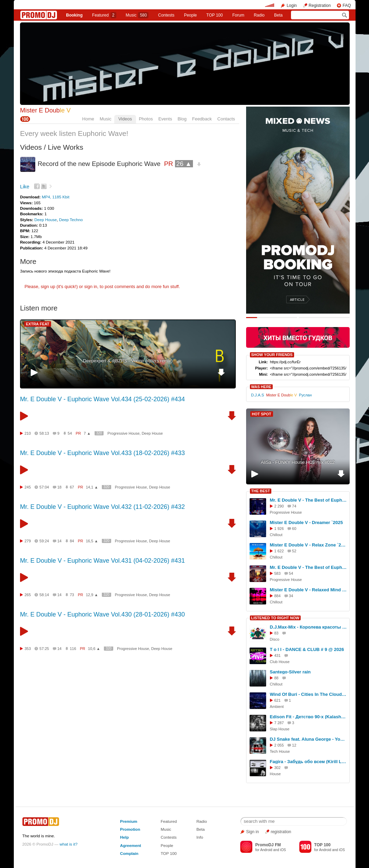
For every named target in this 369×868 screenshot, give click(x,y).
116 (73, 649)
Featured (104, 15)
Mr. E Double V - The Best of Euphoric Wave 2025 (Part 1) (309, 500)
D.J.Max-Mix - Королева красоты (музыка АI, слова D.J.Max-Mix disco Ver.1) (309, 627)
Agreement (131, 845)
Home (88, 119)
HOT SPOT (262, 414)
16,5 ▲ (92, 541)
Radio (259, 15)
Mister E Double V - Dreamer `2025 (307, 522)
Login (292, 6)
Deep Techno (71, 220)
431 (278, 655)
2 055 (279, 745)
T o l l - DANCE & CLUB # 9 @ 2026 (307, 649)
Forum (238, 15)
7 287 (279, 723)
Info (200, 837)
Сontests (166, 15)
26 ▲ (184, 164)
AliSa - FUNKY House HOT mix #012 (298, 462)
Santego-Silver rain (290, 672)
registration (281, 832)
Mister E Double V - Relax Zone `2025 (309, 545)
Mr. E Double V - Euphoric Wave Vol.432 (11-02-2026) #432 (103, 507)
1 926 (279, 529)
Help (124, 837)
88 (276, 678)
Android (266, 850)
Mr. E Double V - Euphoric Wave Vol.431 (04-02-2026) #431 (103, 561)
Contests (168, 837)
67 (72, 487)
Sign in (253, 832)
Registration (320, 6)
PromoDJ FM (268, 845)
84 (72, 541)
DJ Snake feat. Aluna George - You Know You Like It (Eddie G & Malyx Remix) (309, 739)
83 (276, 633)
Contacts (226, 119)
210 (28, 433)
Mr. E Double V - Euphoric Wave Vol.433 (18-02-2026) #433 (103, 453)
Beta (278, 15)
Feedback (202, 119)
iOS (283, 850)
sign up (48, 287)
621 (278, 700)
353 (28, 649)
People (190, 15)
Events (165, 119)
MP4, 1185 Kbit (56, 197)
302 (278, 768)
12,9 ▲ (92, 595)
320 (99, 433)
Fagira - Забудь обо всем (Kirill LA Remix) (309, 762)
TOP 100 (215, 15)
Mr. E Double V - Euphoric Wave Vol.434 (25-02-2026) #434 (103, 399)
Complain (129, 853)
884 (278, 596)
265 (28, 595)
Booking (74, 15)
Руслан (305, 395)
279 (28, 541)
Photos (146, 119)
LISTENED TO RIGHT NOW (275, 618)
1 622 (279, 551)
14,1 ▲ (92, 487)
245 (28, 487)
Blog (182, 119)
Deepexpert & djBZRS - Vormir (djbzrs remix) (128, 361)
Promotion (130, 829)
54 (70, 433)
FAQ (347, 6)
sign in (91, 287)
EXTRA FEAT (38, 324)
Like (25, 187)
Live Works (66, 147)
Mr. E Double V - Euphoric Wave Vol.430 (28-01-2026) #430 (103, 614)
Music (137, 15)
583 (278, 573)
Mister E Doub (45, 110)
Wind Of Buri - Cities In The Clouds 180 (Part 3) (309, 694)
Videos (125, 119)
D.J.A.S (257, 395)
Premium (129, 821)
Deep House (46, 220)
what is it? (69, 844)
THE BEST (261, 491)
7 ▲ (87, 433)
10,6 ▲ (94, 649)
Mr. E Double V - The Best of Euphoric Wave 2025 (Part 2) (309, 567)
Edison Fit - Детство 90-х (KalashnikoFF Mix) (309, 717)
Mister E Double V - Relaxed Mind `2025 (309, 590)
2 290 (279, 506)
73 (72, 595)
